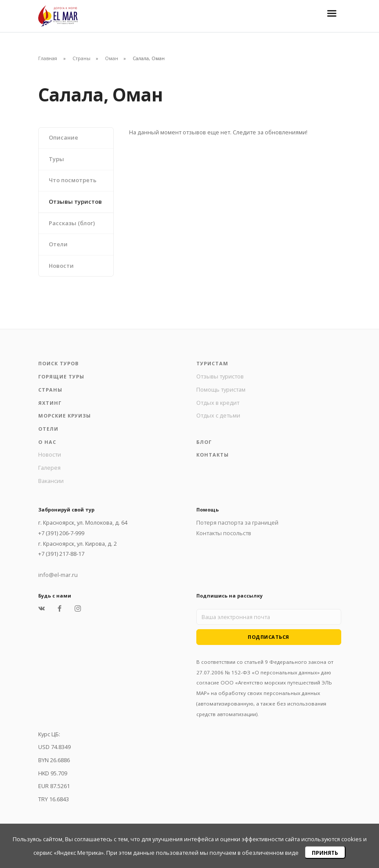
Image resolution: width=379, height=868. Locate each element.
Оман (112, 58)
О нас (47, 442)
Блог (204, 442)
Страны (81, 58)
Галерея (49, 468)
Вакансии (51, 481)
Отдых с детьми (218, 415)
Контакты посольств (224, 533)
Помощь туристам (221, 389)
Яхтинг (50, 403)
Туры (56, 159)
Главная (48, 58)
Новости (61, 266)
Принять (325, 853)
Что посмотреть (73, 180)
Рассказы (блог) (72, 223)
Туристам (212, 363)
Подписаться (269, 637)
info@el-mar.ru (58, 575)
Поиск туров (58, 363)
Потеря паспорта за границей (237, 522)
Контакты (213, 455)
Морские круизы (65, 416)
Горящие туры (61, 376)
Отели (58, 244)
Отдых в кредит (218, 403)
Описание (63, 137)
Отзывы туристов (75, 202)
